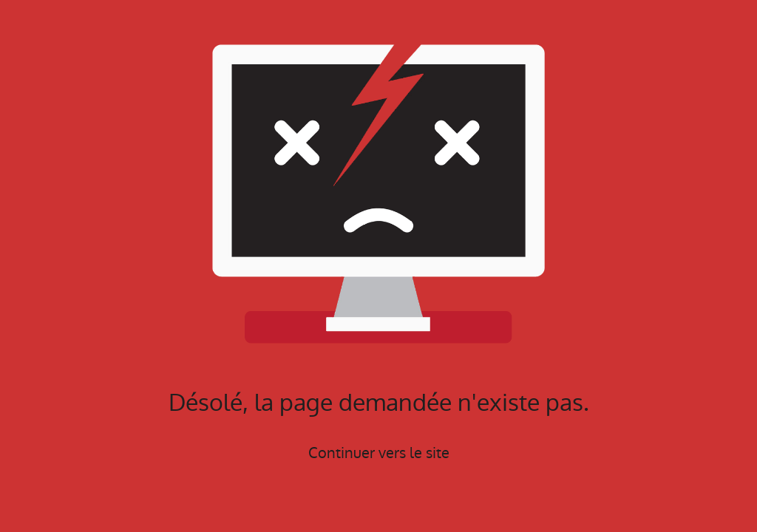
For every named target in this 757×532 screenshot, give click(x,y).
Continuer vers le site (379, 453)
